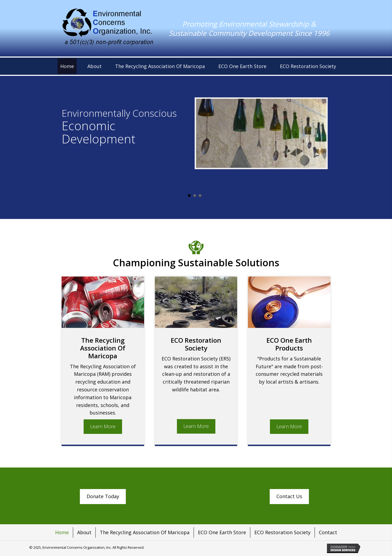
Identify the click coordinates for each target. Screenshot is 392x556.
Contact (328, 532)
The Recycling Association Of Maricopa (145, 532)
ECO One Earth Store (222, 532)
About (84, 532)
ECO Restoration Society (282, 532)
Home (62, 532)
